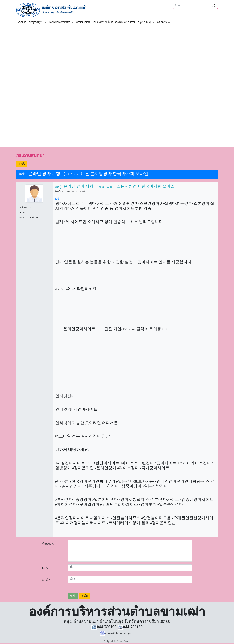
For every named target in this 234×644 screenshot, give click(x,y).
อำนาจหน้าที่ (83, 22)
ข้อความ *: (48, 544)
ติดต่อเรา (162, 22)
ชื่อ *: (45, 569)
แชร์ (57, 199)
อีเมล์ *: (46, 580)
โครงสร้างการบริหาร (60, 22)
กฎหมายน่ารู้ (144, 22)
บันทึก (73, 596)
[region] (117, 84)
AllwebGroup (124, 641)
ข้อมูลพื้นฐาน (36, 22)
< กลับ (22, 164)
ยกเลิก (85, 596)
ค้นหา (214, 6)
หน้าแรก (22, 22)
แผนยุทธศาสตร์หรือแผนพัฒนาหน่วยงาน (114, 22)
